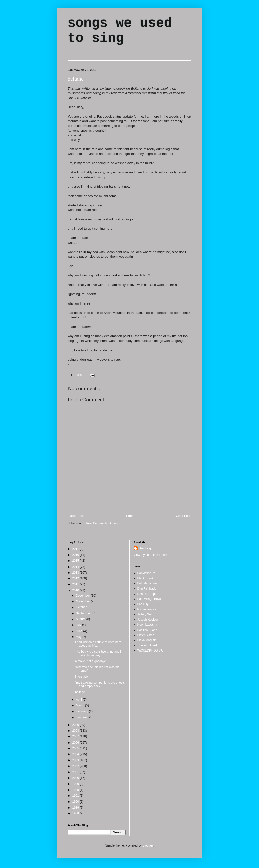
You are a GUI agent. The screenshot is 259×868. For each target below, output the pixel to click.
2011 (76, 584)
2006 (76, 743)
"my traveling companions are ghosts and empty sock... (100, 684)
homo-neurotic (147, 609)
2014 (76, 567)
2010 (76, 590)
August (81, 619)
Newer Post (77, 516)
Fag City (143, 604)
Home (130, 516)
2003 (76, 760)
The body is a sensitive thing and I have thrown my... (98, 653)
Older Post (183, 516)
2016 (76, 555)
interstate (81, 677)
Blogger (148, 845)
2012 (76, 578)
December (83, 596)
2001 (76, 772)
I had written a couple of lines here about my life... (98, 644)
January (82, 717)
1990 (76, 802)
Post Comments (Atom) (102, 523)
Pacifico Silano (147, 630)
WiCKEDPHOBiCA (150, 650)
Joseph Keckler (148, 620)
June (80, 631)
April (79, 700)
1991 (76, 796)
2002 (76, 766)
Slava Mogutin (147, 640)
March (81, 705)
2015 (76, 561)
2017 (76, 549)
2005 (76, 748)
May (79, 637)
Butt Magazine (147, 583)
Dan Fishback (147, 589)
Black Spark (145, 578)
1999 (76, 784)
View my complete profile (150, 555)
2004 (76, 754)
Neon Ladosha (147, 625)
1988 (76, 813)
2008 (76, 731)
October (82, 607)
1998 (76, 790)
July (79, 625)
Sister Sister (146, 635)
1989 (76, 808)
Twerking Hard (147, 645)
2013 (76, 573)
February (82, 711)
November (83, 601)
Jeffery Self (145, 614)
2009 (76, 725)
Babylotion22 (146, 573)
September (84, 613)
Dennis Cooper (147, 594)
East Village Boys (149, 599)
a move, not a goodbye (91, 661)
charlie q (145, 548)
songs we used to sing (120, 31)
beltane (76, 79)
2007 (76, 736)
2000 (76, 778)
